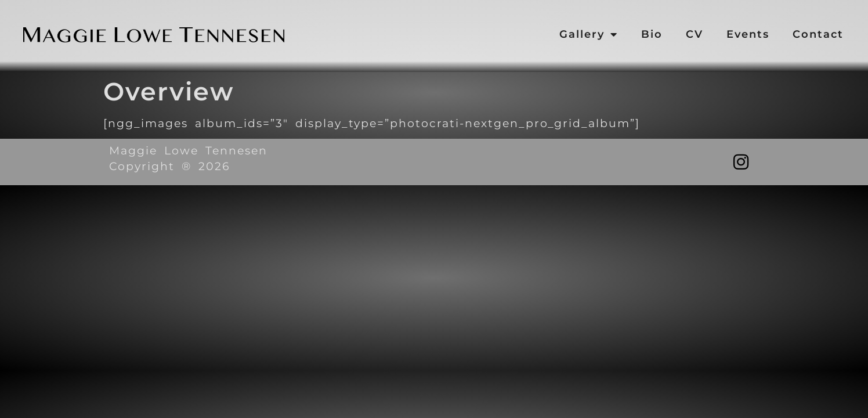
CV (695, 34)
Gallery (589, 34)
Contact (818, 34)
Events (748, 34)
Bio (652, 34)
